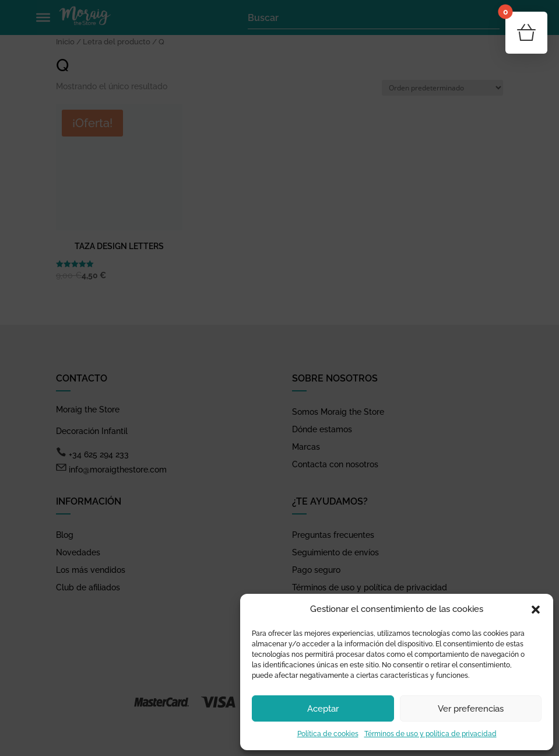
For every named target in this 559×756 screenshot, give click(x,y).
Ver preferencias (471, 709)
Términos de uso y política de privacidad (430, 734)
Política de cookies (328, 734)
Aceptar (323, 709)
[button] (536, 610)
